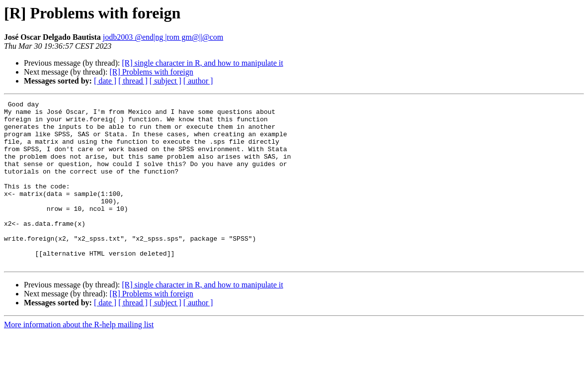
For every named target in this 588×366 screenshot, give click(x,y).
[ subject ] (166, 81)
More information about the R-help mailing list (79, 357)
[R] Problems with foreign (151, 72)
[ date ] (105, 81)
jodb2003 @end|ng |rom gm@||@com (163, 37)
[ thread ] (133, 81)
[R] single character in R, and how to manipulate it (202, 63)
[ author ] (198, 81)
